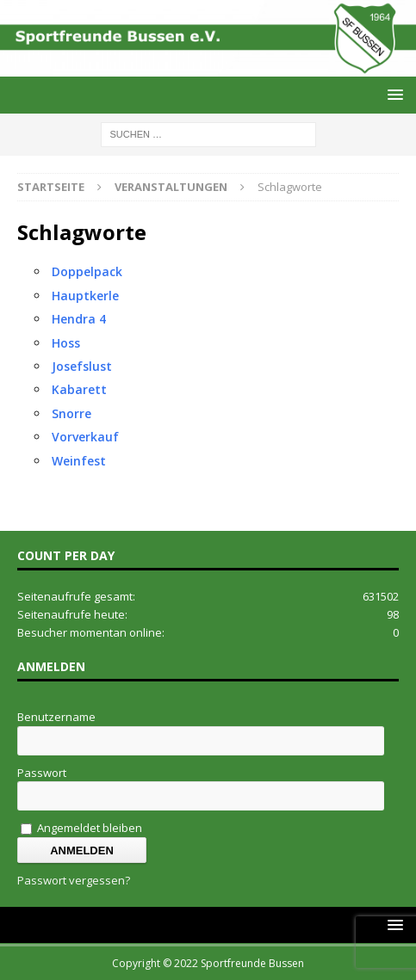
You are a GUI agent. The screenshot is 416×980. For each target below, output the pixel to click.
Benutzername (56, 717)
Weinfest (79, 461)
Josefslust (82, 366)
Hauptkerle (85, 296)
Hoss (66, 343)
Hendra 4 (79, 319)
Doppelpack (87, 271)
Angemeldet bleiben (81, 828)
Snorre (71, 413)
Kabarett (79, 389)
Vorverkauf (85, 437)
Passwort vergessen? (74, 880)
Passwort (42, 773)
